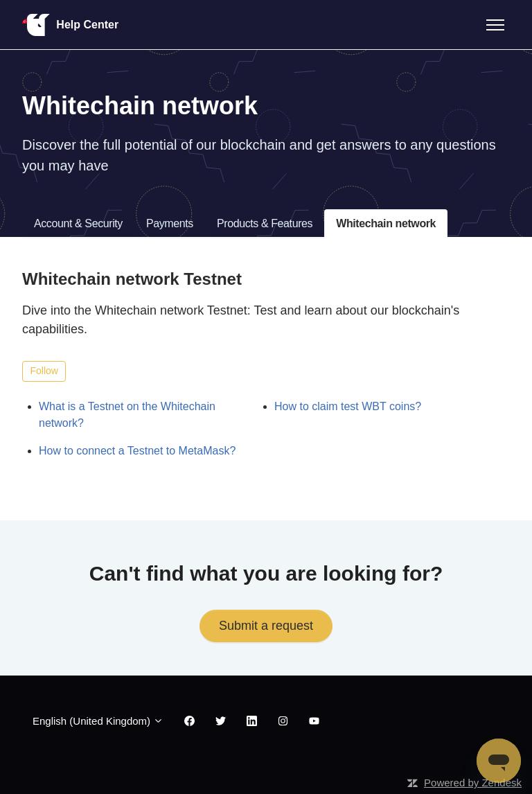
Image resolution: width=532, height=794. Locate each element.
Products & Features (265, 223)
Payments (170, 223)
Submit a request (266, 626)
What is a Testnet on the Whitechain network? (127, 415)
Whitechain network (386, 223)
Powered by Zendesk (473, 783)
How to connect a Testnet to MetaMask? (137, 451)
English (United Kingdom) (98, 721)
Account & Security (78, 223)
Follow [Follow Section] (44, 371)
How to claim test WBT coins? (348, 406)
